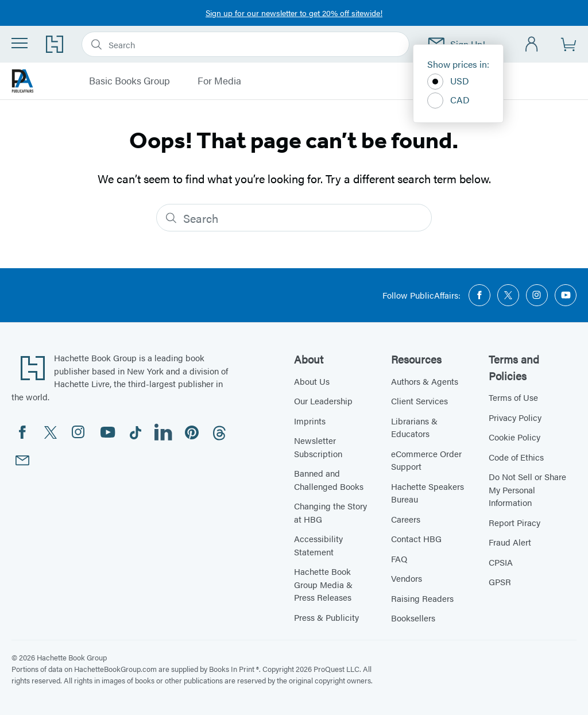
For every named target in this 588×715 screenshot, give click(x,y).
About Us (312, 381)
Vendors (407, 578)
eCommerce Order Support (426, 460)
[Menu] (20, 43)
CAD (448, 101)
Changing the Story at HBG (330, 512)
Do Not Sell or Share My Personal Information (527, 489)
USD (448, 82)
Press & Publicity (326, 617)
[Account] (532, 45)
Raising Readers (422, 598)
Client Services (419, 401)
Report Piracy (514, 522)
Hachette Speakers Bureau (428, 493)
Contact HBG (416, 538)
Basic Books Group (129, 81)
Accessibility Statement (318, 545)
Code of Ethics (516, 457)
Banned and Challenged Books (329, 480)
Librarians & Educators (414, 427)
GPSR (500, 581)
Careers (406, 519)
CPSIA (501, 562)
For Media (219, 81)
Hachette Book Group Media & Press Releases (323, 584)
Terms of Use (513, 397)
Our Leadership (323, 401)
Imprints (310, 421)
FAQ (399, 559)
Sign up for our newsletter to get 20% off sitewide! (294, 13)
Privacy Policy (515, 417)
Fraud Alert (510, 542)
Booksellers (413, 618)
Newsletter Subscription (318, 447)
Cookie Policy (514, 437)
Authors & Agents (425, 381)
